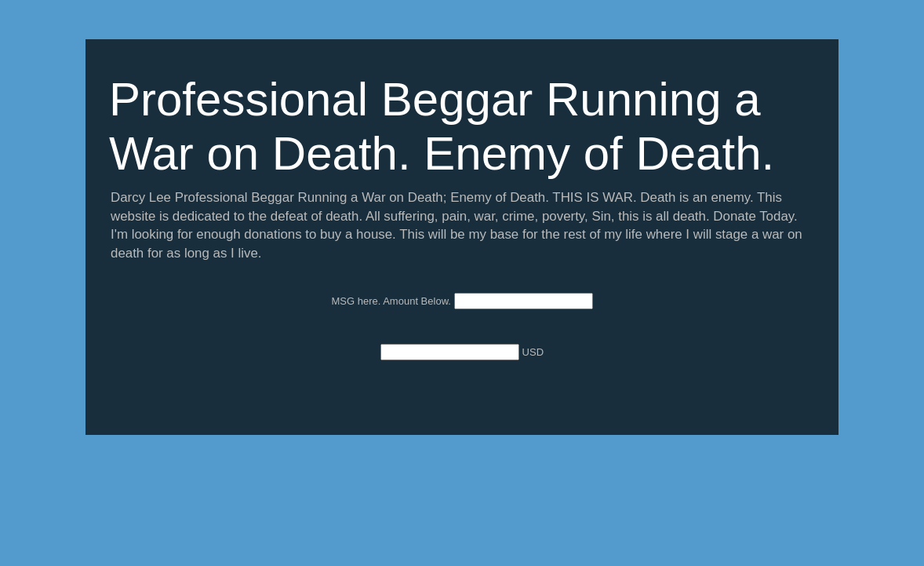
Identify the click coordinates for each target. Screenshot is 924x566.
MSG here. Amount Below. (392, 301)
